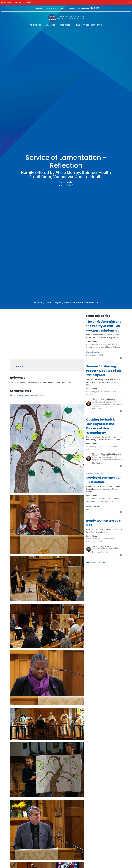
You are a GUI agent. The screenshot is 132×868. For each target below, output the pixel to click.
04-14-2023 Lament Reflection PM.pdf (27, 396)
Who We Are (36, 25)
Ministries (52, 25)
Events (86, 25)
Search (39, 8)
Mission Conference (23, 2)
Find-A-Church (51, 8)
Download (18, 366)
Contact (63, 8)
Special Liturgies (53, 302)
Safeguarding (83, 8)
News (77, 25)
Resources (66, 25)
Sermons (38, 302)
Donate (72, 8)
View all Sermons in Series (97, 562)
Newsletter (97, 25)
